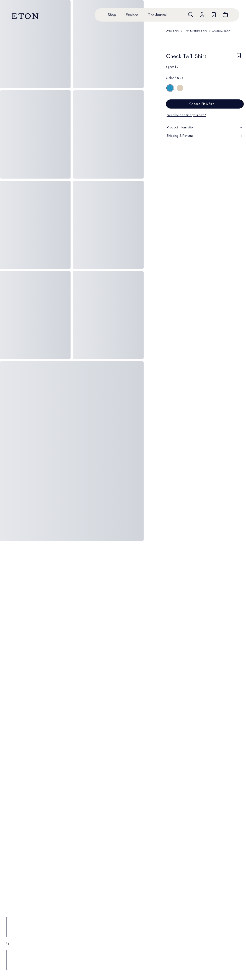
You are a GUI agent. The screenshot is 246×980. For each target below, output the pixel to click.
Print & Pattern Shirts (196, 31)
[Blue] (170, 88)
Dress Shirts (173, 31)
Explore (132, 15)
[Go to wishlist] (214, 15)
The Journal (157, 15)
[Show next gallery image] (7, 960)
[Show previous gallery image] (7, 927)
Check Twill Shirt (221, 31)
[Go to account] (202, 15)
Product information (205, 128)
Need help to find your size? (186, 115)
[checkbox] (239, 58)
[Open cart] (225, 15)
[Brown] (180, 88)
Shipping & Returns (205, 136)
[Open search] (191, 15)
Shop (112, 15)
